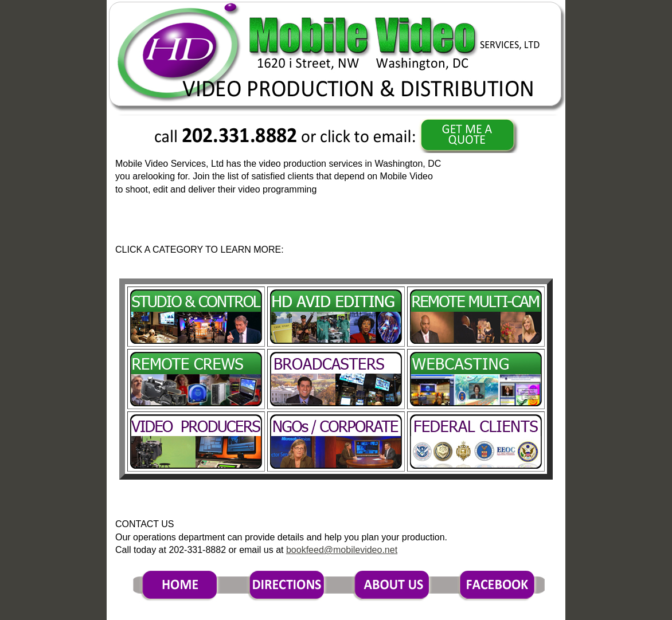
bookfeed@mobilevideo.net (342, 550)
